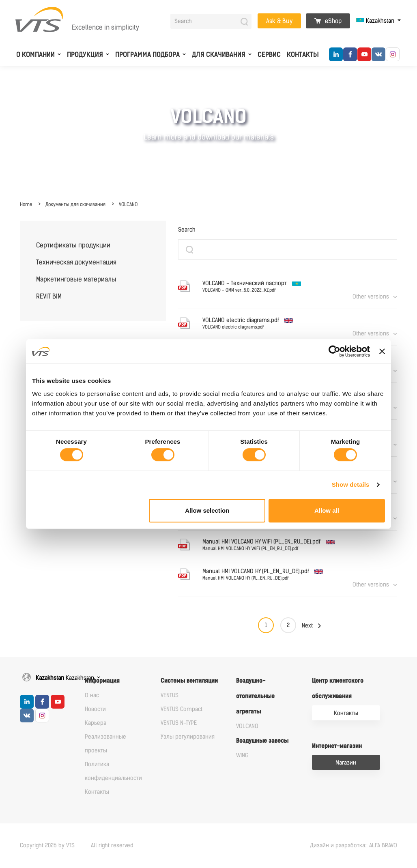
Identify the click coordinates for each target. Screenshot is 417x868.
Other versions (371, 297)
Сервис (269, 55)
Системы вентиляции (189, 681)
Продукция (85, 55)
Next (307, 626)
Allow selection (207, 510)
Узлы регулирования (188, 737)
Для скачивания (219, 55)
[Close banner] (382, 351)
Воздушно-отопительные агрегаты (255, 696)
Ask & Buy (279, 21)
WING (242, 755)
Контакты (303, 55)
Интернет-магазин (337, 746)
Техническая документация (76, 262)
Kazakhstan (376, 21)
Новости (95, 709)
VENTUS (170, 695)
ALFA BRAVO (383, 845)
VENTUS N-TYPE (179, 723)
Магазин (346, 763)
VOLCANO (128, 204)
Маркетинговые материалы (76, 279)
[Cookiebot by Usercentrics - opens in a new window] (334, 351)
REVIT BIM (49, 296)
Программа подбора (147, 55)
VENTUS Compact (182, 709)
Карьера (96, 723)
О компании (35, 55)
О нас (92, 695)
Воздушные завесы (262, 741)
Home (26, 204)
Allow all (327, 510)
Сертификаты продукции (73, 245)
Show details (351, 484)
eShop (328, 21)
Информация (102, 681)
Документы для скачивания (75, 204)
